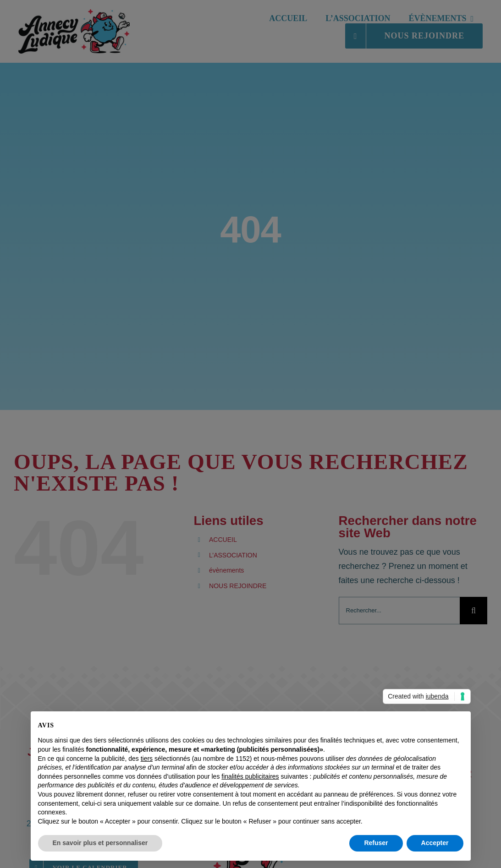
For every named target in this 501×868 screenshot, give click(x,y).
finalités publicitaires (250, 776)
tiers (147, 759)
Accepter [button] (435, 843)
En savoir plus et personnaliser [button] (100, 843)
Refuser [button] (376, 843)
